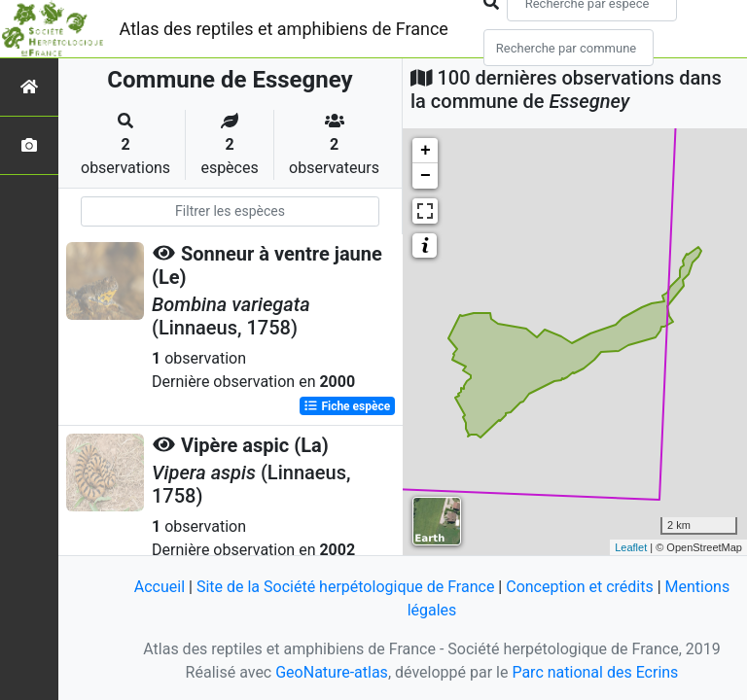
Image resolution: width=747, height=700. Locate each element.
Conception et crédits (580, 587)
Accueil (160, 587)
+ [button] (426, 151)
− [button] (426, 176)
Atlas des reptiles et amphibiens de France (284, 29)
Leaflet (631, 547)
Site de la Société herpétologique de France (345, 587)
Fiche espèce (347, 406)
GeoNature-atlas (332, 672)
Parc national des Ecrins (595, 672)
